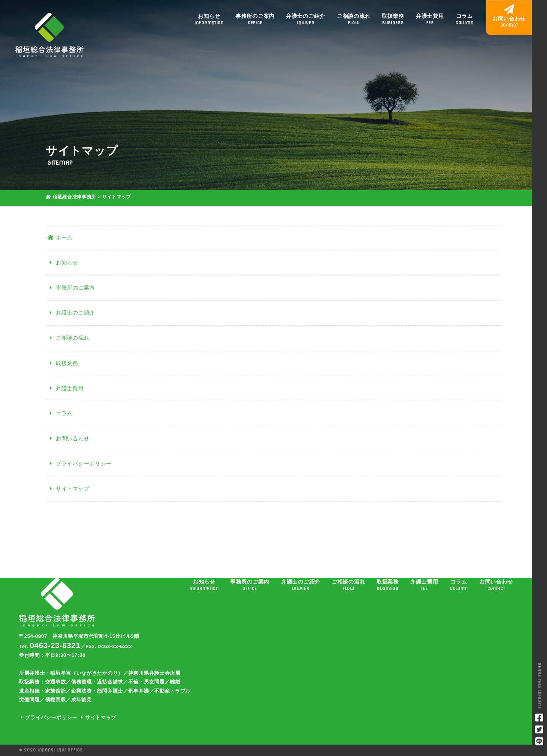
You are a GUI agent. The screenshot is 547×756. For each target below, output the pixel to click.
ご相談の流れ (354, 19)
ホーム (60, 237)
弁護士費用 (430, 19)
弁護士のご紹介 (306, 19)
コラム (464, 19)
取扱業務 (393, 19)
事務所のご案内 (255, 19)
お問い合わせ (68, 438)
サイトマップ (68, 489)
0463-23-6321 (55, 645)
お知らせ (209, 19)
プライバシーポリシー (80, 463)
